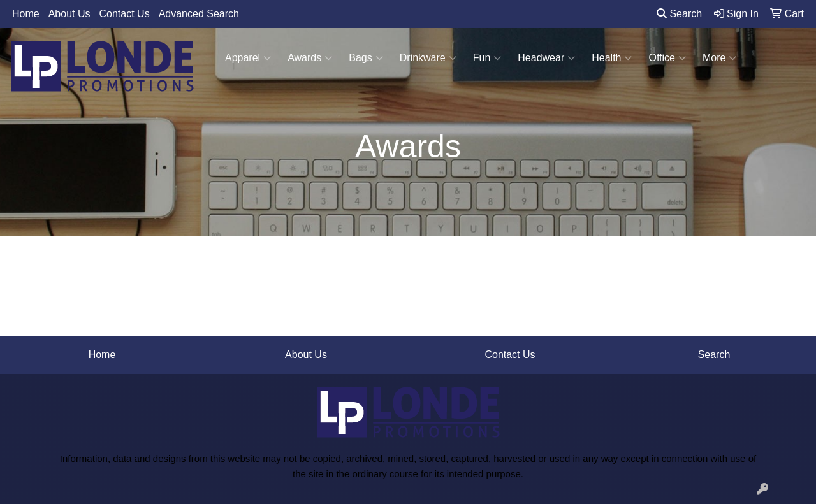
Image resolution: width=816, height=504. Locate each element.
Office (667, 58)
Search (679, 14)
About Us (69, 14)
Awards (310, 58)
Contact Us (125, 14)
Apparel (248, 58)
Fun (487, 58)
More (719, 58)
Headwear (546, 58)
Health (612, 58)
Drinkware (428, 58)
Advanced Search (199, 14)
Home (26, 14)
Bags (366, 58)
